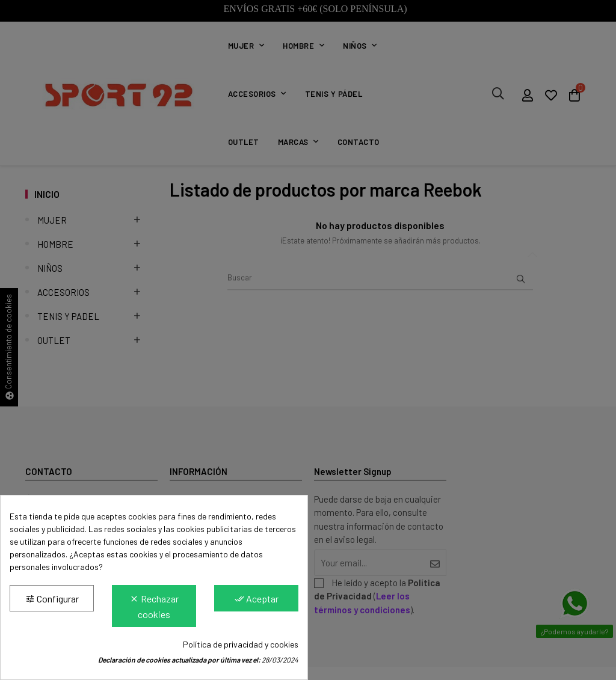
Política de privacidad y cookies (241, 644)
